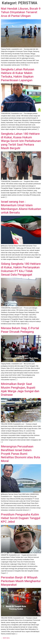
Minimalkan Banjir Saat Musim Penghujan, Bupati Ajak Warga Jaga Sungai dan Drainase (20, 389)
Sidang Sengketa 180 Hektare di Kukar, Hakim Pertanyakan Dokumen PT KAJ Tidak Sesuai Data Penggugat (21, 269)
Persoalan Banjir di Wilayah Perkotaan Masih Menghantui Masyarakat (21, 581)
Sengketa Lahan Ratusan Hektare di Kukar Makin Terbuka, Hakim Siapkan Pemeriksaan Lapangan (18, 75)
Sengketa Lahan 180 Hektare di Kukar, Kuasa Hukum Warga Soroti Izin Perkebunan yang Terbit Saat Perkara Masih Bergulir (21, 141)
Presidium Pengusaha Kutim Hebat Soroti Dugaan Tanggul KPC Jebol (21, 518)
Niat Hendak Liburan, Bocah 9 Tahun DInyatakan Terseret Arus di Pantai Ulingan (21, 12)
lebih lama (5, 638)
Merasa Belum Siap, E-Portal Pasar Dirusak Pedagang (20, 330)
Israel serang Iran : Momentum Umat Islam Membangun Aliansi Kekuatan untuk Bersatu (21, 207)
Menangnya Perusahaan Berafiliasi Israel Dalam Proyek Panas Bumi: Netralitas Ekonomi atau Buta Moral (20, 454)
